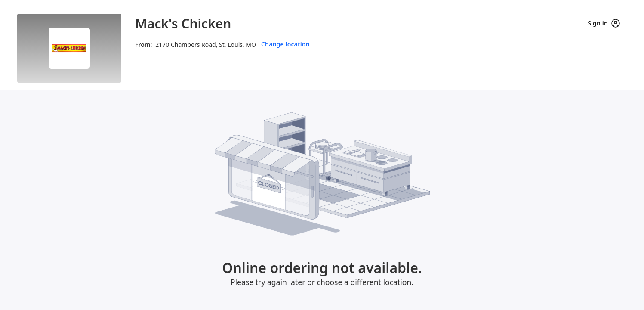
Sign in (604, 23)
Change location (285, 44)
